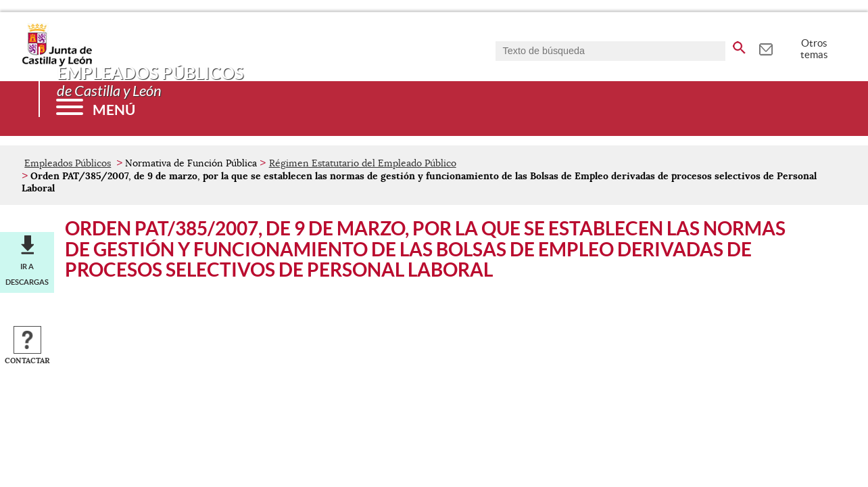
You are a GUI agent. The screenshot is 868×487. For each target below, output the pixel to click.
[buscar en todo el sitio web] (739, 45)
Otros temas (814, 49)
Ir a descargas (27, 274)
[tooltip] (766, 47)
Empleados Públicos (68, 163)
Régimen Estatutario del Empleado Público (363, 163)
